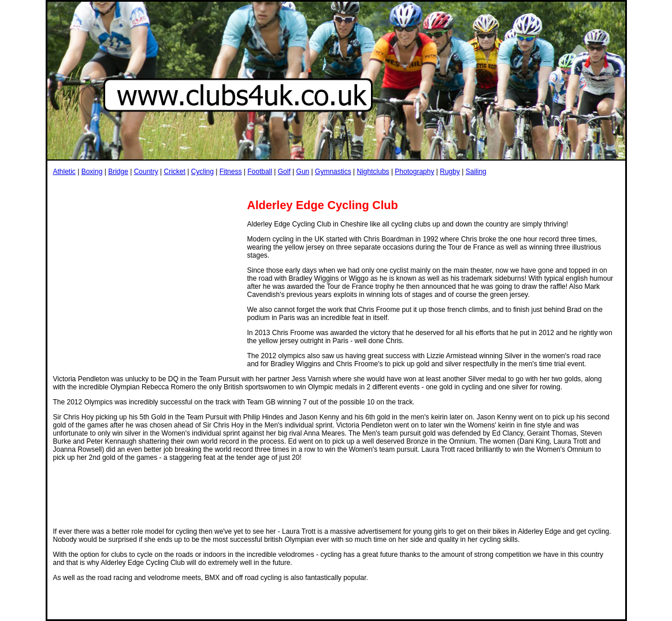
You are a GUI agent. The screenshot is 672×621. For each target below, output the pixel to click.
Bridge (118, 172)
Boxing (92, 172)
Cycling (203, 172)
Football (260, 172)
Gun (303, 172)
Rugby (450, 172)
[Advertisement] (263, 187)
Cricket (174, 172)
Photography (414, 172)
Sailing (476, 172)
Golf (284, 172)
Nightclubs (373, 172)
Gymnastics (333, 172)
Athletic (64, 172)
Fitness (231, 172)
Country (146, 172)
